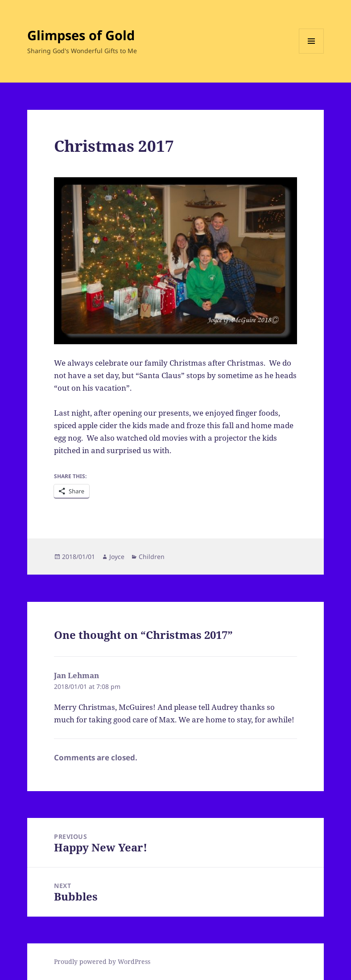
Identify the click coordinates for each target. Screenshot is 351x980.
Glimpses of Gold (81, 35)
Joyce (117, 557)
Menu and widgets (312, 53)
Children (152, 557)
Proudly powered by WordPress (102, 961)
